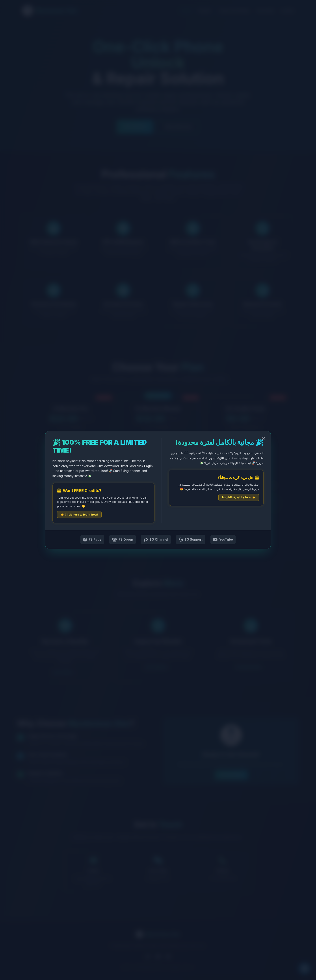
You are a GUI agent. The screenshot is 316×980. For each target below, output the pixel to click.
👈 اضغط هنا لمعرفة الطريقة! (239, 497)
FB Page (92, 540)
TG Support (191, 540)
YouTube (223, 540)
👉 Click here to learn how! (79, 515)
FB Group (123, 540)
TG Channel (156, 540)
